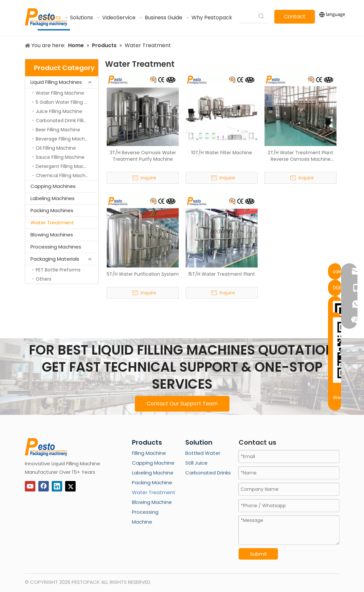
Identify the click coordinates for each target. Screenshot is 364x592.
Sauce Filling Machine (60, 157)
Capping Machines (53, 186)
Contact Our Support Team (182, 404)
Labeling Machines (53, 198)
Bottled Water (203, 453)
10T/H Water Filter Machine (222, 153)
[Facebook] (44, 486)
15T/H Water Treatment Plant (222, 274)
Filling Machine (149, 453)
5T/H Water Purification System (143, 274)
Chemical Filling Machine (64, 176)
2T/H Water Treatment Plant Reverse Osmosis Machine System (300, 156)
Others (44, 279)
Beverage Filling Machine (64, 139)
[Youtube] (30, 486)
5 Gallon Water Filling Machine (67, 102)
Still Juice (196, 463)
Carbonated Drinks (208, 473)
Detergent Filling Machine (65, 166)
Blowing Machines (52, 235)
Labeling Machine (153, 473)
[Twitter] (70, 486)
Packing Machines (52, 210)
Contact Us (295, 18)
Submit (258, 554)
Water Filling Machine (60, 93)
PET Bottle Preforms (58, 270)
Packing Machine (152, 482)
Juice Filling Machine (59, 111)
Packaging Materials (55, 259)
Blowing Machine (152, 502)
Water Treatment (52, 222)
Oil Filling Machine (56, 148)
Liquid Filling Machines (56, 82)
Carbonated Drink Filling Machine (67, 120)
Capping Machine (153, 463)
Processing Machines (56, 247)
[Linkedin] (57, 486)
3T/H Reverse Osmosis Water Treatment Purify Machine (143, 156)
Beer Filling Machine (58, 130)
